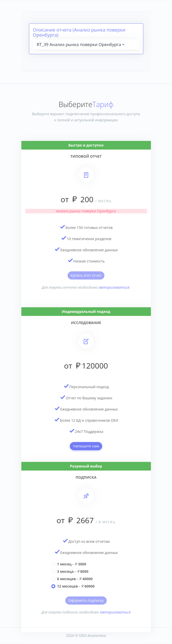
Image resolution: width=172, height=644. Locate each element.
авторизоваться (114, 287)
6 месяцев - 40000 (75, 579)
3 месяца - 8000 (73, 571)
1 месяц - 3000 (72, 564)
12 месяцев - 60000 (76, 586)
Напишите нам (86, 446)
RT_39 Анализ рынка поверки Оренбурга (81, 44)
